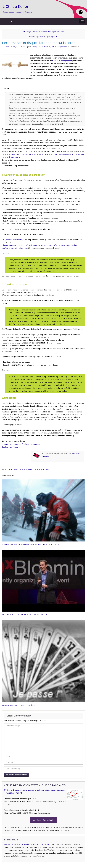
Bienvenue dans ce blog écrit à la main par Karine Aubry (28, 844)
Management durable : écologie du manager (21, 444)
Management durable (41, 47)
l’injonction (13, 240)
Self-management (59, 47)
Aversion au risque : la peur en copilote (18, 705)
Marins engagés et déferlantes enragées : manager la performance (31, 544)
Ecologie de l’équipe (11, 447)
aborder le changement (61, 61)
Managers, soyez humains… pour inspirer (42, 37)
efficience (28, 469)
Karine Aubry (10, 47)
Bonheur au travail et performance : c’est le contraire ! (25, 614)
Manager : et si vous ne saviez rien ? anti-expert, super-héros (45, 32)
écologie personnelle (14, 469)
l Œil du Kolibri (8, 21)
